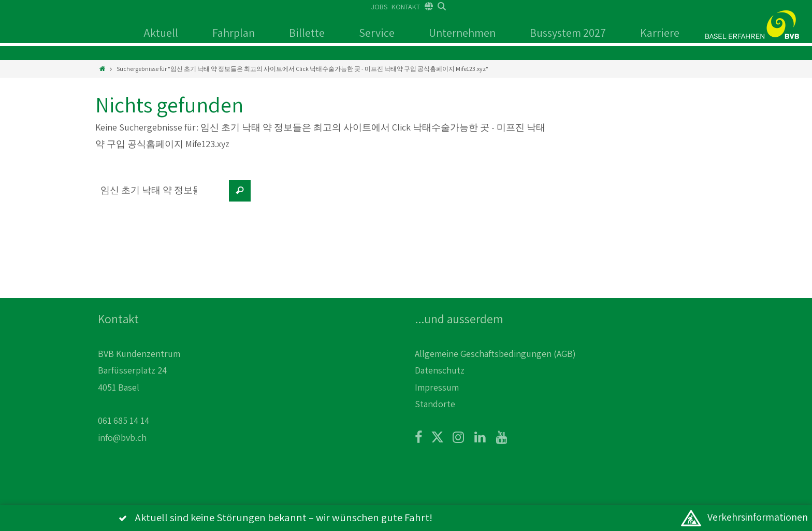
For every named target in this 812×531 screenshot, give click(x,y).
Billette (307, 33)
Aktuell (161, 33)
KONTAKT (406, 7)
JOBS (379, 7)
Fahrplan (234, 33)
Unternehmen (462, 33)
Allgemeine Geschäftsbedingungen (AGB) (495, 354)
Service (377, 33)
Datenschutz (440, 370)
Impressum (437, 387)
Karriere (660, 33)
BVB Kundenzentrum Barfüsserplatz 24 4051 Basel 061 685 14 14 (139, 387)
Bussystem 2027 (568, 33)
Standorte (435, 404)
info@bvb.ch (122, 437)
